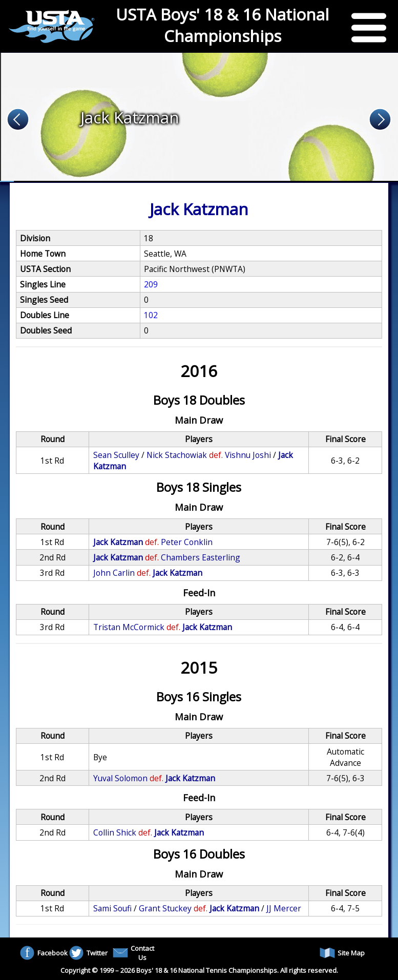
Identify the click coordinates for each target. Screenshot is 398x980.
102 (151, 315)
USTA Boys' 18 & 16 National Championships (222, 25)
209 (151, 284)
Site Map (342, 953)
